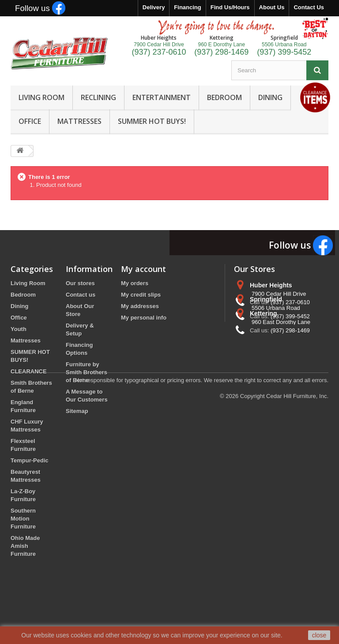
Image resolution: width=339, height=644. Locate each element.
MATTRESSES (79, 121)
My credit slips (141, 295)
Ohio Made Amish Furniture (25, 546)
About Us (272, 7)
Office (19, 318)
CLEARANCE (29, 371)
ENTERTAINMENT (162, 97)
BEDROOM (224, 97)
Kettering (263, 350)
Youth (19, 329)
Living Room (28, 283)
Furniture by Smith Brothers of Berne (87, 372)
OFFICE (30, 121)
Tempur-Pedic (30, 460)
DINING (270, 97)
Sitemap (77, 411)
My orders (135, 283)
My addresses (140, 306)
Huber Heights (271, 285)
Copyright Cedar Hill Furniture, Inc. (284, 596)
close (319, 635)
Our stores (80, 283)
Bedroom (23, 295)
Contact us (81, 295)
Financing (187, 7)
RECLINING (98, 97)
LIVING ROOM (41, 97)
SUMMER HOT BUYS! (152, 121)
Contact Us (309, 7)
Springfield (266, 318)
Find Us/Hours (230, 7)
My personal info (144, 318)
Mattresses (26, 341)
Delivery (154, 7)
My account (143, 269)
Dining (19, 306)
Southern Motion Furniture (23, 519)
